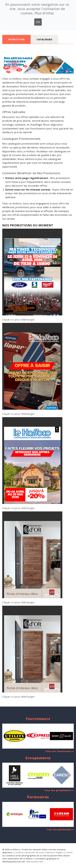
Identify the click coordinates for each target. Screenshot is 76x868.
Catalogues (44, 39)
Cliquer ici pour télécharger (19, 320)
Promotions (16, 39)
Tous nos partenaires (59, 829)
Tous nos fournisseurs (58, 751)
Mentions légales (55, 852)
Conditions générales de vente (29, 852)
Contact (69, 852)
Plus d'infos (44, 13)
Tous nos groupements (58, 790)
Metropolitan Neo (35, 862)
